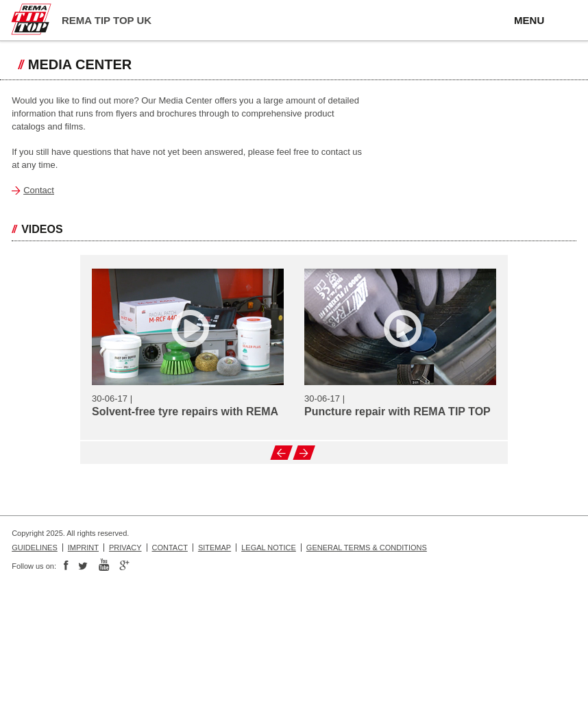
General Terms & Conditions (367, 548)
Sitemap (215, 548)
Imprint (83, 548)
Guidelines (35, 548)
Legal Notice (269, 548)
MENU (529, 20)
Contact (39, 190)
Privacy (125, 548)
